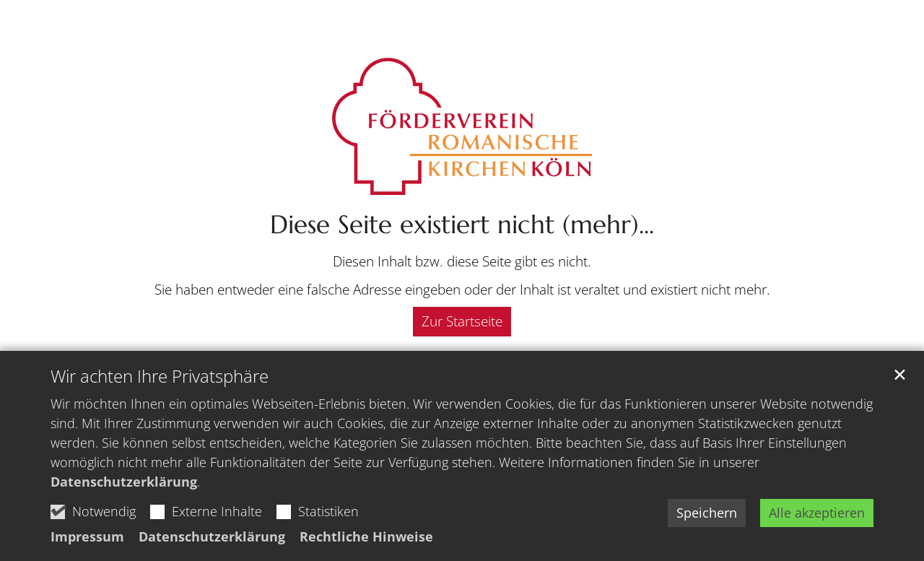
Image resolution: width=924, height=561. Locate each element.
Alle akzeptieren (817, 513)
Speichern (707, 513)
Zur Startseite (462, 321)
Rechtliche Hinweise (366, 536)
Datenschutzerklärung (124, 482)
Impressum (87, 536)
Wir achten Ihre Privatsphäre (160, 376)
